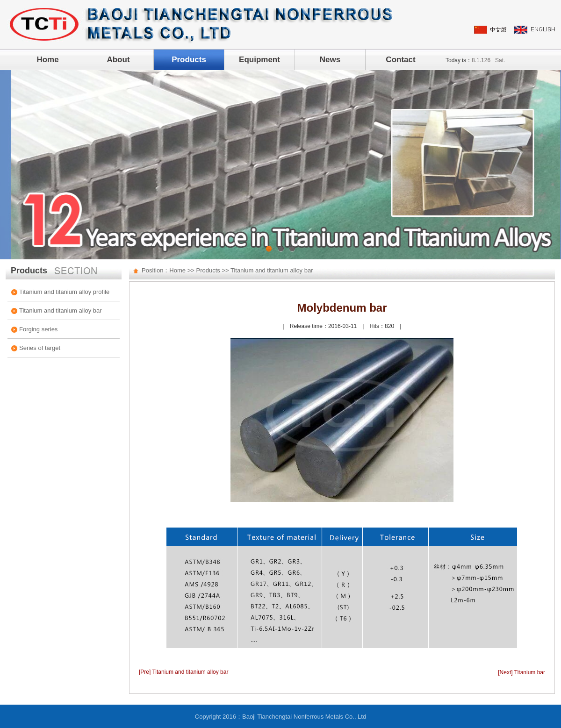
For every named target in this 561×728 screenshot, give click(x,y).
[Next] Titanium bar (521, 672)
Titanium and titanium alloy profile (64, 292)
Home (47, 60)
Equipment (259, 60)
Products (189, 60)
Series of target (40, 348)
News (330, 60)
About (118, 60)
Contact (400, 60)
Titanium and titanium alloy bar (61, 310)
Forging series (38, 329)
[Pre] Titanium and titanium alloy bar (183, 672)
